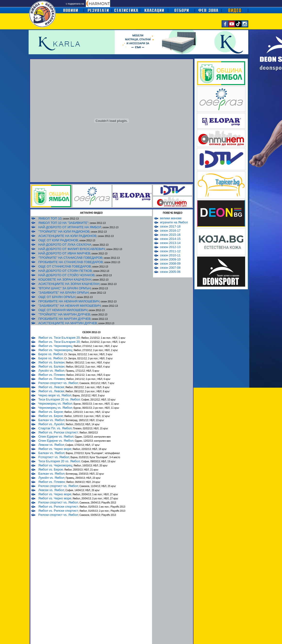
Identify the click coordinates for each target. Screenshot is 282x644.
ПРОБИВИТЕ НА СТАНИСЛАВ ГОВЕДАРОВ (71, 262)
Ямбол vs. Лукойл (51, 424)
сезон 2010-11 (170, 255)
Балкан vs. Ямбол (51, 420)
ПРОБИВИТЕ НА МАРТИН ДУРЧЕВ (64, 319)
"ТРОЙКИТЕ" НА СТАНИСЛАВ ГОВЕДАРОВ (70, 258)
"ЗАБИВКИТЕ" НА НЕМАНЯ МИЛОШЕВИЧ (69, 306)
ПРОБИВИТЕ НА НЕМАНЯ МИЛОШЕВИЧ (69, 301)
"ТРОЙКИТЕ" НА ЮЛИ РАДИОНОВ (64, 232)
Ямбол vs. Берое (51, 412)
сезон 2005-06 (170, 272)
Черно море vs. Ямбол (55, 395)
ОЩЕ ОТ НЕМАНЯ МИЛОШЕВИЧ (63, 310)
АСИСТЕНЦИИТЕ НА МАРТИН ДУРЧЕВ (68, 323)
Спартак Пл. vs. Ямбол (55, 428)
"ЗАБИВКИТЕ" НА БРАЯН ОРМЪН (64, 293)
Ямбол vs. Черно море (55, 449)
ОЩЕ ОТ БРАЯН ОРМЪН (57, 297)
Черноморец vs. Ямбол (55, 404)
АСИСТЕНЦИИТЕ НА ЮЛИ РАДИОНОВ (67, 236)
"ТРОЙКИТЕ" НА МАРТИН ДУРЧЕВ (64, 314)
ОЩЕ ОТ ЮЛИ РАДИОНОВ (58, 240)
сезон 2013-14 (170, 243)
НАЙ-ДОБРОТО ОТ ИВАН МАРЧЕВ (64, 253)
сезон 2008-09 (170, 263)
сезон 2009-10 (170, 259)
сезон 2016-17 (170, 231)
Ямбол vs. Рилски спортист (58, 432)
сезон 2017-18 (170, 226)
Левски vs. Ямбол (51, 445)
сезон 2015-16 (170, 235)
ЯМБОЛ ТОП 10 (50, 218)
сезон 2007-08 (170, 268)
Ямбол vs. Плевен (52, 375)
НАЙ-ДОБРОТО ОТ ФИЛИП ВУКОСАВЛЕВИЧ (72, 249)
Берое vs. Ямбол (51, 354)
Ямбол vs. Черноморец (55, 346)
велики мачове (171, 218)
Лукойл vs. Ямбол (51, 371)
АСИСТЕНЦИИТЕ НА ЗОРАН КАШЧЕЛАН (69, 284)
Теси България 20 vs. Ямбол (59, 399)
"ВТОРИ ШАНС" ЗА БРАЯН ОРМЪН (64, 288)
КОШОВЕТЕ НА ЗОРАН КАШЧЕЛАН (65, 279)
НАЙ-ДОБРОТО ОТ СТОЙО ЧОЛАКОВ (66, 275)
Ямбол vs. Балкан (51, 362)
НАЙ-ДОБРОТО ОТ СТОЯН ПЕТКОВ (65, 271)
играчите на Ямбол (174, 222)
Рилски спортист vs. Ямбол (58, 383)
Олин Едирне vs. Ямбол (56, 436)
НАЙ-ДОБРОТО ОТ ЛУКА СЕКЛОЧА (65, 245)
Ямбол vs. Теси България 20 (59, 338)
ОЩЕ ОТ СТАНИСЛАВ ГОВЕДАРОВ (65, 266)
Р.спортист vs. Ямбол (54, 457)
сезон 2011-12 (170, 251)
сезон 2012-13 (170, 247)
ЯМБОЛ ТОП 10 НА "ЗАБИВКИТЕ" (63, 223)
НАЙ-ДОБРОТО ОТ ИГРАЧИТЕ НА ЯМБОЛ (70, 227)
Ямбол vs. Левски (51, 387)
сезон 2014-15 (170, 239)
